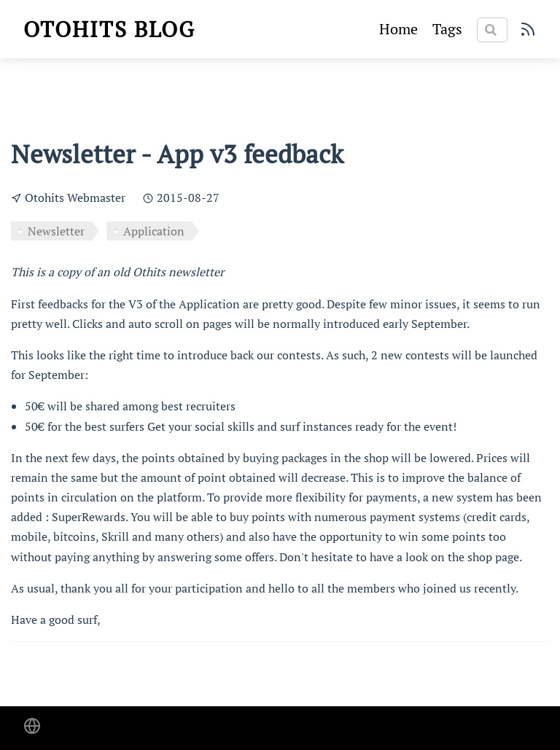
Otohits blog (109, 29)
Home (398, 29)
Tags (447, 29)
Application (154, 231)
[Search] (492, 30)
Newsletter (56, 231)
